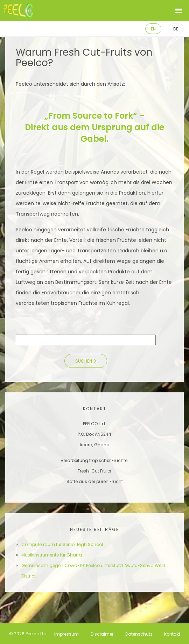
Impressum (66, 634)
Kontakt (172, 634)
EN (153, 29)
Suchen (84, 361)
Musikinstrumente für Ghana (52, 555)
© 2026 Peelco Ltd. (28, 634)
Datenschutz (139, 634)
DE (176, 29)
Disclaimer (102, 634)
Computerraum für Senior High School (62, 544)
